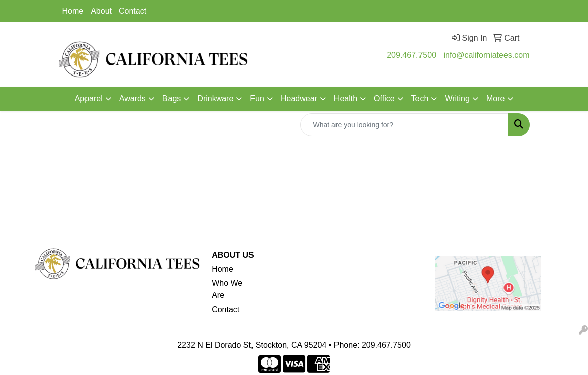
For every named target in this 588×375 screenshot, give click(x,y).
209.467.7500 (411, 55)
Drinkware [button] (215, 98)
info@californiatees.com (487, 55)
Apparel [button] (89, 98)
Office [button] (384, 98)
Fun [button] (257, 98)
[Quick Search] (404, 125)
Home (73, 11)
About (101, 11)
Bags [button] (172, 98)
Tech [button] (420, 98)
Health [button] (346, 98)
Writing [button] (457, 98)
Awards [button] (133, 98)
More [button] (495, 98)
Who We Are (227, 289)
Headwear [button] (299, 98)
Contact (133, 11)
